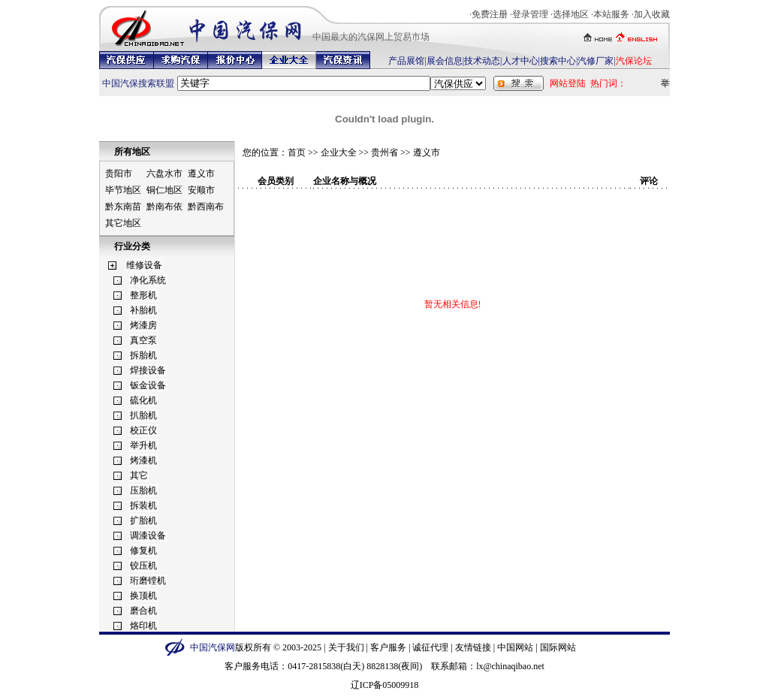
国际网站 (558, 647)
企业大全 (339, 152)
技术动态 (482, 61)
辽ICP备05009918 (385, 685)
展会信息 (445, 61)
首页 (297, 152)
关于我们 (346, 647)
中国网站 (515, 647)
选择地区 (571, 14)
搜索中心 (558, 61)
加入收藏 (652, 14)
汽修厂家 (596, 61)
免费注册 (490, 14)
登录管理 (530, 14)
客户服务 (388, 647)
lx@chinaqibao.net (510, 666)
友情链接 (473, 647)
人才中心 (520, 61)
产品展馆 (406, 61)
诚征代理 (430, 647)
